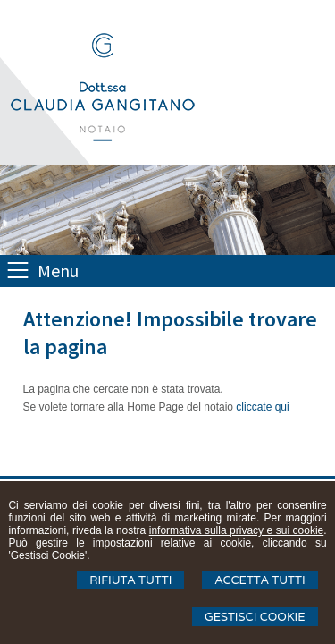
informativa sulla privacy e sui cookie (237, 530)
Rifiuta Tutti (130, 580)
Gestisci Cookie (255, 617)
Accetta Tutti (260, 580)
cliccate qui (262, 407)
